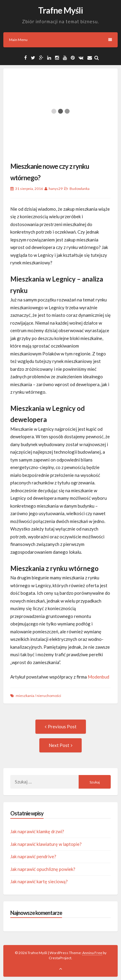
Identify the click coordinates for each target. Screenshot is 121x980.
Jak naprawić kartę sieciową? (39, 881)
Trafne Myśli (60, 10)
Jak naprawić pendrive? (33, 856)
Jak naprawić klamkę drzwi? (37, 831)
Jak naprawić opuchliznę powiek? (43, 869)
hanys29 (56, 189)
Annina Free (92, 953)
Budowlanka (80, 189)
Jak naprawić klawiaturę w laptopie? (46, 844)
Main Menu (60, 40)
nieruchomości (49, 696)
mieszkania (25, 696)
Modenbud (98, 677)
